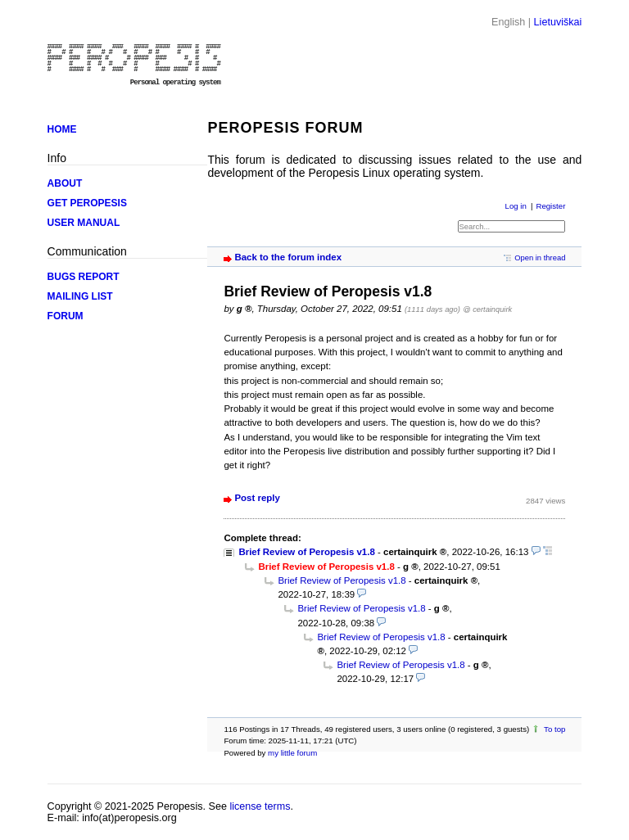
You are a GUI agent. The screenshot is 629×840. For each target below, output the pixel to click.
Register (550, 206)
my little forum (292, 753)
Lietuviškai (558, 22)
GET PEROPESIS (87, 203)
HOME (62, 129)
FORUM (66, 316)
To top (554, 729)
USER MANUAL (84, 223)
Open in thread (540, 257)
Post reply (257, 498)
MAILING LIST (80, 296)
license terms (260, 806)
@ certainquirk (487, 309)
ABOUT (65, 183)
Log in (516, 206)
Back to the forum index (288, 257)
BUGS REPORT (84, 277)
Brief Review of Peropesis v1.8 (306, 552)
